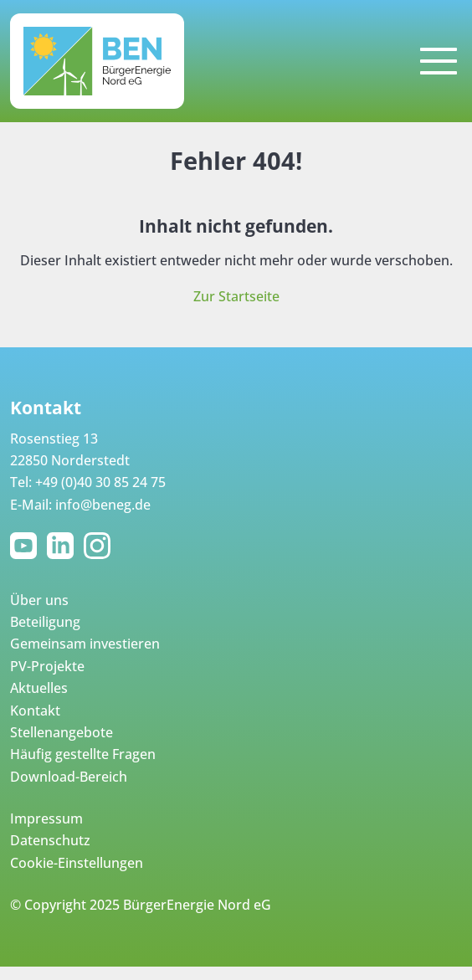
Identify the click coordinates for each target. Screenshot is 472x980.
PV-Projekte (47, 666)
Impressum (46, 818)
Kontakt (35, 711)
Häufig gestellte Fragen (83, 754)
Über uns (39, 600)
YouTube (27, 546)
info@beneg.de (103, 505)
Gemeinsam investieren (85, 644)
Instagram (100, 546)
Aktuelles (39, 688)
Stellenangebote (62, 732)
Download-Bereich (69, 777)
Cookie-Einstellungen (77, 863)
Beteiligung (45, 622)
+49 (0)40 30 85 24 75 (100, 482)
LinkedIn (64, 546)
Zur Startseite (236, 296)
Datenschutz (50, 840)
